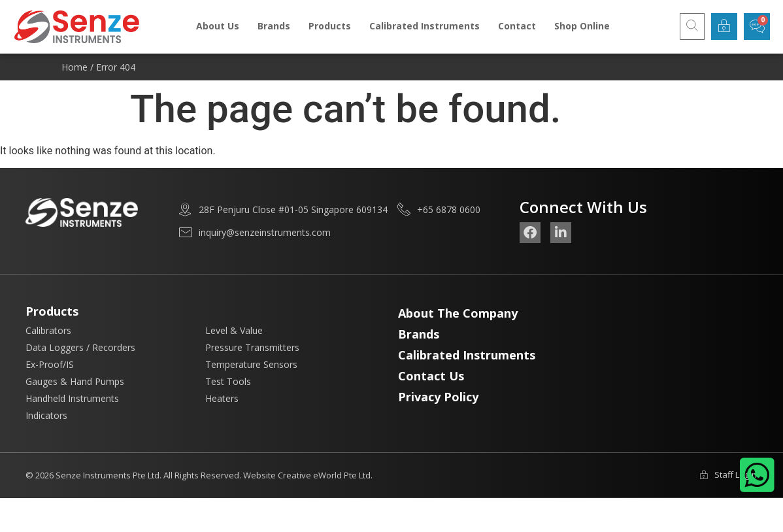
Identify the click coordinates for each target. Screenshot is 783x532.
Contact (517, 26)
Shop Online (582, 26)
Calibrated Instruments (425, 26)
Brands (274, 26)
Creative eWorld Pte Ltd (324, 475)
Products (330, 26)
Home (75, 67)
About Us (218, 26)
